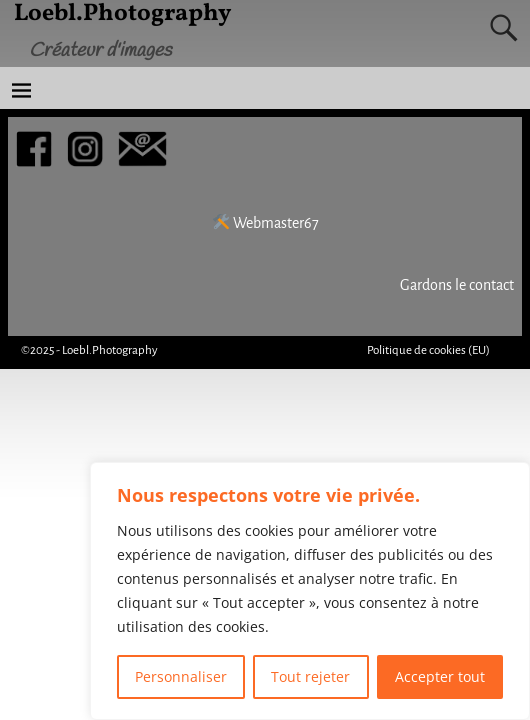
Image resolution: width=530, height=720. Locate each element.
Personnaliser (181, 676)
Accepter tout (440, 676)
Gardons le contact (457, 285)
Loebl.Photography (110, 350)
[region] (310, 591)
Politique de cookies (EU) (428, 350)
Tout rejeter (310, 676)
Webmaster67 (266, 223)
